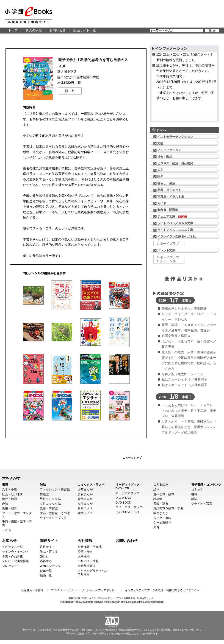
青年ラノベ (85, 508)
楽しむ (44, 556)
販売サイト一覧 (85, 30)
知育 (156, 527)
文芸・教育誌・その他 (55, 513)
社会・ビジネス (12, 494)
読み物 (158, 499)
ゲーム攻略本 (162, 522)
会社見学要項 (87, 566)
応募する (46, 561)
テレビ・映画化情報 (15, 561)
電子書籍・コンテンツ (206, 485)
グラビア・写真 (202, 504)
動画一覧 (46, 575)
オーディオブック (127, 493)
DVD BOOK (123, 503)
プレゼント (10, 566)
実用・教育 (10, 508)
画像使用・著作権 (32, 590)
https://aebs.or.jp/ (149, 634)
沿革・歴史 (85, 552)
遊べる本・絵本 (164, 494)
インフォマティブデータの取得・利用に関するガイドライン (162, 590)
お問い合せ (58, 30)
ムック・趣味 (162, 518)
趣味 (5, 504)
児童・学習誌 (49, 508)
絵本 (156, 489)
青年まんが (85, 499)
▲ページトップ (132, 458)
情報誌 (44, 494)
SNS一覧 (46, 571)
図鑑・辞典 (161, 504)
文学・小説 (10, 489)
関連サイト (49, 540)
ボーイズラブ (169, 244)
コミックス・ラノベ (91, 485)
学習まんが (161, 513)
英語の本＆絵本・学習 (168, 508)
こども (7, 530)
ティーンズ (168, 261)
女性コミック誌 (50, 504)
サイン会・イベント (15, 552)
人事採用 (84, 556)
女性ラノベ (85, 513)
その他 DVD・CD (127, 512)
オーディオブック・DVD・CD (129, 486)
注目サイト (47, 547)
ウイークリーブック (53, 518)
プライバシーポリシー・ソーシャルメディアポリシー (84, 590)
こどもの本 (161, 485)
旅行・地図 (10, 499)
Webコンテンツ (50, 566)
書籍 (5, 485)
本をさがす (11, 478)
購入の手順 (34, 30)
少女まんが (85, 494)
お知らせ (9, 540)
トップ (13, 30)
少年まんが (85, 489)
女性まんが (85, 504)
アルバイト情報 (88, 561)
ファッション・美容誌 (55, 489)
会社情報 (85, 540)
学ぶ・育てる (49, 552)
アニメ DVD (124, 498)
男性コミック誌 (50, 499)
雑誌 (43, 485)
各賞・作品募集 (12, 556)
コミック (197, 489)
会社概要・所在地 (90, 547)
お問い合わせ (127, 540)
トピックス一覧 (12, 547)
